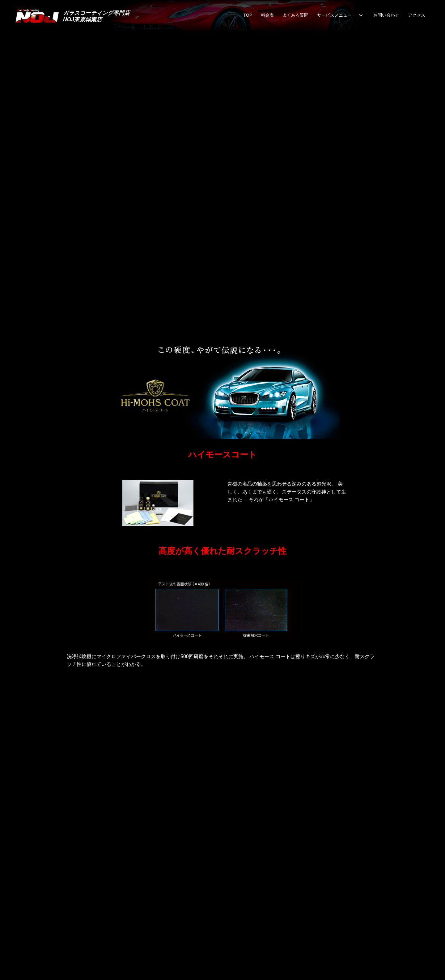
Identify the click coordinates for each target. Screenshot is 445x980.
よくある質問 (295, 15)
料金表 (267, 15)
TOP (248, 15)
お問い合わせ (386, 15)
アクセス (417, 15)
